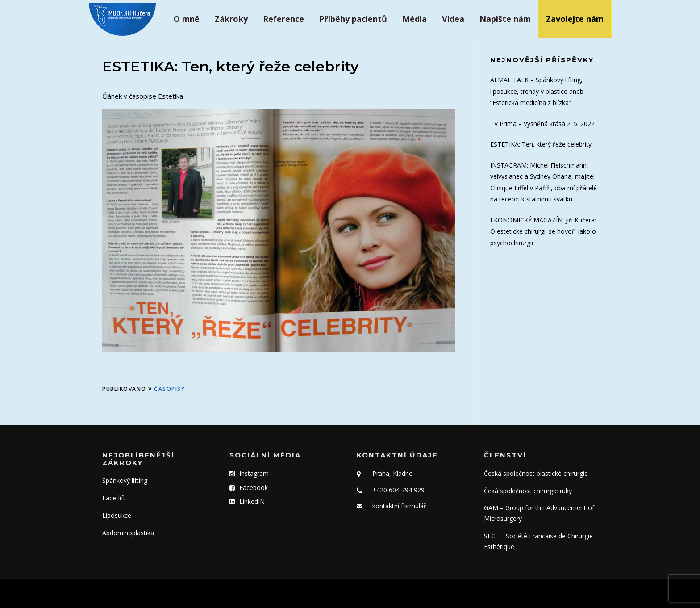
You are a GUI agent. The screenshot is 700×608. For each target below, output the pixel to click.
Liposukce (117, 515)
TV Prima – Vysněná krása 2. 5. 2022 (542, 124)
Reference (283, 19)
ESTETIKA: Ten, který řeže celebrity (541, 144)
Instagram (254, 473)
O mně (187, 19)
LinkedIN (252, 501)
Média (415, 19)
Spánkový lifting (125, 480)
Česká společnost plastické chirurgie (536, 473)
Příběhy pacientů (353, 19)
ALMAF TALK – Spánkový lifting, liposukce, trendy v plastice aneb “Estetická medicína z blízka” (537, 91)
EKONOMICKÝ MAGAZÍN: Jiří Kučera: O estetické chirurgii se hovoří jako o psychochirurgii (543, 231)
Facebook (254, 488)
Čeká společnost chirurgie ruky (528, 491)
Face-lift (114, 498)
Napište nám (505, 19)
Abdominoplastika (128, 533)
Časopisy (169, 389)
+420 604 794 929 (398, 490)
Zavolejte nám (575, 19)
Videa (453, 19)
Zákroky (231, 19)
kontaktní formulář (399, 506)
